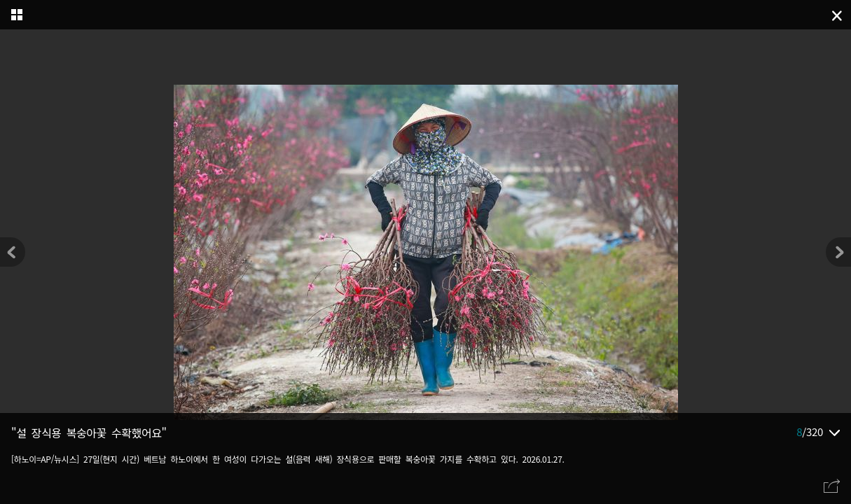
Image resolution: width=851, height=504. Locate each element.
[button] (838, 252)
